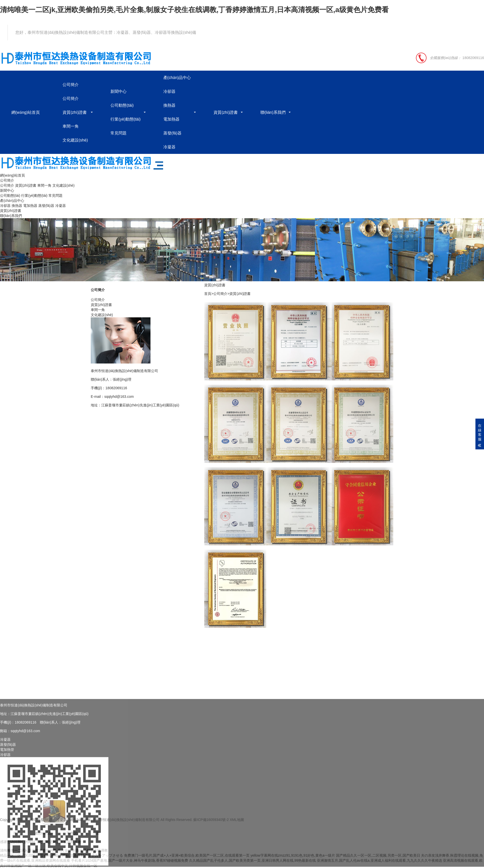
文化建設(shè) (75, 140)
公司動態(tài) (122, 105)
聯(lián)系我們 (273, 112)
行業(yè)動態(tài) (125, 119)
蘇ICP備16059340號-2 (211, 824)
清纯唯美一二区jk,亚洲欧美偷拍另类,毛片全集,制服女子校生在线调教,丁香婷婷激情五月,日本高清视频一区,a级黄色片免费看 (194, 10)
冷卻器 (169, 91)
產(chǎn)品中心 (177, 78)
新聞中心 (118, 91)
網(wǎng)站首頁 (26, 112)
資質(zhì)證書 (75, 112)
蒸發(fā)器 (172, 133)
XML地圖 (237, 824)
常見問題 (118, 133)
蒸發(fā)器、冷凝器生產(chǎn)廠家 (64, 824)
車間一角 (71, 126)
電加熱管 (7, 804)
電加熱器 (171, 119)
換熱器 (169, 105)
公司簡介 (71, 85)
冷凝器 (169, 147)
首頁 (208, 294)
